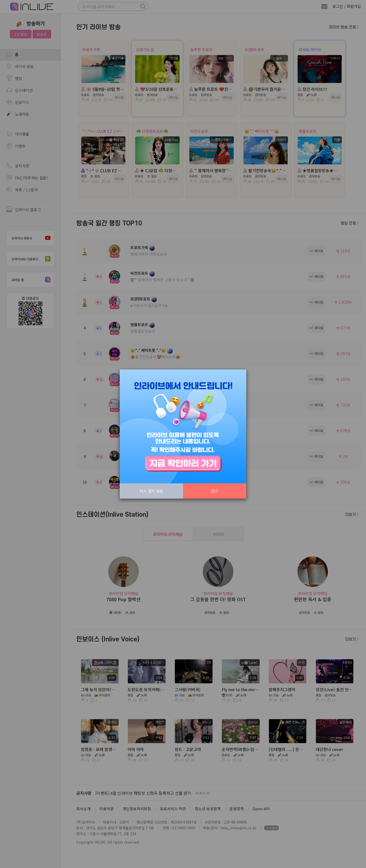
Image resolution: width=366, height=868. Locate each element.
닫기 (215, 491)
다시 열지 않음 (151, 491)
